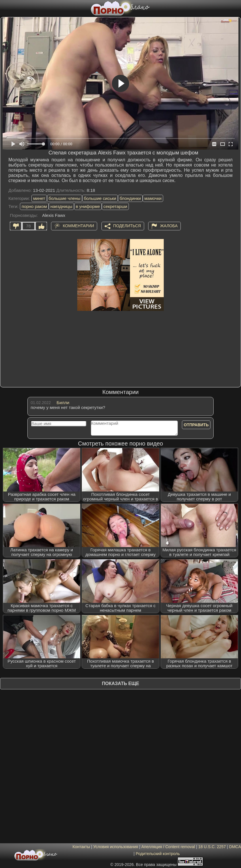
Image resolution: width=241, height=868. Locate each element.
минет (39, 198)
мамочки (153, 198)
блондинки (130, 198)
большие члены (65, 198)
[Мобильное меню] (5, 8)
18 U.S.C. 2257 (212, 847)
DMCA (235, 847)
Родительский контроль (158, 854)
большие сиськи (100, 198)
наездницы (61, 206)
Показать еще (120, 683)
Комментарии (79, 226)
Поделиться (127, 226)
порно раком (34, 206)
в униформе (88, 206)
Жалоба (169, 226)
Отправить (196, 425)
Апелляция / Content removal (168, 847)
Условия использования (115, 847)
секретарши (115, 206)
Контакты (81, 847)
